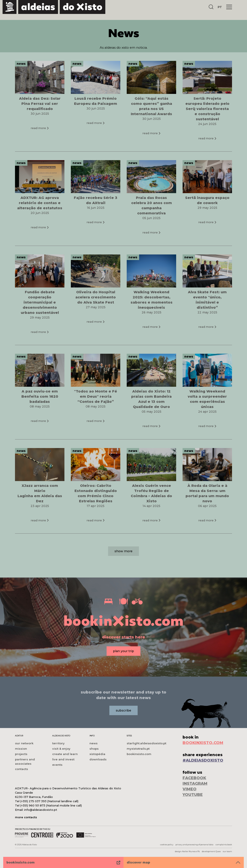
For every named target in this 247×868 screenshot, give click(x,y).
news (94, 743)
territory (58, 743)
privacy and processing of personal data (194, 845)
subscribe (124, 710)
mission (21, 749)
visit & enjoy (61, 749)
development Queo (211, 851)
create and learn (65, 754)
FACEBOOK (194, 778)
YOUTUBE (193, 795)
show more (123, 560)
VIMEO (190, 789)
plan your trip (123, 651)
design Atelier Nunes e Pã (187, 851)
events (57, 765)
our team (227, 851)
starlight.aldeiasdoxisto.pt (147, 743)
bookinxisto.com (139, 754)
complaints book (224, 845)
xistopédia (97, 754)
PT (220, 7)
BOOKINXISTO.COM (203, 743)
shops (94, 749)
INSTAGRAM (195, 784)
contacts (22, 769)
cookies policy (167, 845)
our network (24, 743)
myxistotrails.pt (138, 749)
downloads (98, 759)
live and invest (63, 759)
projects (21, 754)
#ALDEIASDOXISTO (203, 760)
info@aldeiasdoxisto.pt (41, 810)
